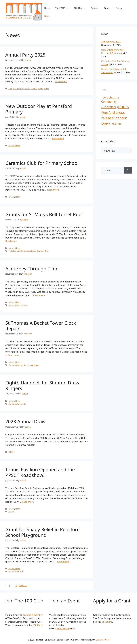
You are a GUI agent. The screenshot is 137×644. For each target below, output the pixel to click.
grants (11, 145)
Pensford (19, 571)
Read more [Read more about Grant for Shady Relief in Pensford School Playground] (63, 562)
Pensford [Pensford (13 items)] (108, 112)
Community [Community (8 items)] (109, 102)
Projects (95, 8)
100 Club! (38, 625)
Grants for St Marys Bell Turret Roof (44, 214)
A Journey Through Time (32, 269)
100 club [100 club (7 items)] (107, 97)
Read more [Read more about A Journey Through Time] (39, 295)
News (47, 16)
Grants (107, 8)
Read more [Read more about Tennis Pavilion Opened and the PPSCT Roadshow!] (28, 502)
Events (119, 8)
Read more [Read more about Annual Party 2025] (61, 81)
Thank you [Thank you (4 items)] (116, 124)
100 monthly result (21, 89)
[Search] (128, 170)
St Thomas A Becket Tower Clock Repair (41, 326)
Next (23, 585)
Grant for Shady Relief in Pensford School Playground (43, 532)
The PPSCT (63, 8)
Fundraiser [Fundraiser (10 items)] (109, 107)
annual (34, 89)
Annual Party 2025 (25, 55)
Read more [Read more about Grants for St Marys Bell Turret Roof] (11, 241)
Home (47, 8)
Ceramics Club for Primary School (42, 163)
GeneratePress (103, 640)
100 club (12, 251)
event (41, 89)
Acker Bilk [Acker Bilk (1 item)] (116, 98)
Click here (107, 622)
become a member (33, 615)
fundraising (63, 629)
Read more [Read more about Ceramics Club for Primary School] (53, 190)
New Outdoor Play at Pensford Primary (39, 109)
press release (30, 251)
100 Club (81, 8)
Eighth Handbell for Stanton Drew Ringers (42, 385)
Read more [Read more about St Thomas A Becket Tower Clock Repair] (14, 355)
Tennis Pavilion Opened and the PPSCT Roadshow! (40, 472)
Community (14, 365)
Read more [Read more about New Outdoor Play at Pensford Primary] (58, 138)
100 (10, 89)
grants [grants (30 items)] (123, 107)
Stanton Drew (43, 251)
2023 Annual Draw (25, 421)
